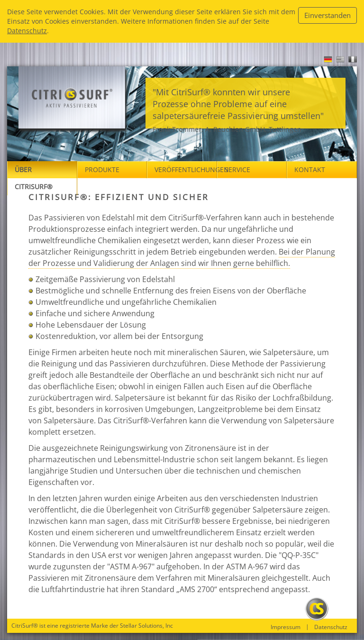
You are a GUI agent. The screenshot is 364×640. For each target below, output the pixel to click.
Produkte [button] (102, 169)
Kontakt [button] (310, 169)
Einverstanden (328, 15)
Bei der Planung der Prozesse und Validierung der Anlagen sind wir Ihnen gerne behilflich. (182, 257)
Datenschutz (27, 31)
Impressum (286, 627)
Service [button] (237, 169)
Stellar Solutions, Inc (146, 626)
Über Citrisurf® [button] (34, 178)
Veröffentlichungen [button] (186, 169)
